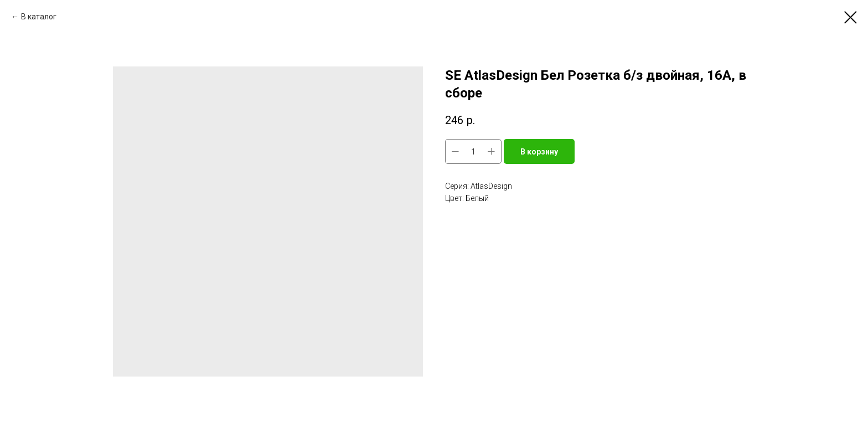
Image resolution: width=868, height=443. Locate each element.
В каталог (39, 17)
